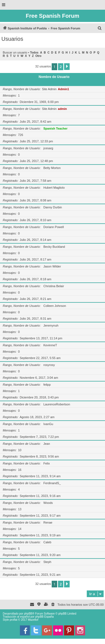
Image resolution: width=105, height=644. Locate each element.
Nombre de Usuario (54, 77)
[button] (67, 67)
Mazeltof (33, 620)
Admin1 (64, 89)
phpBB (28, 614)
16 (20, 470)
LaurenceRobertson (57, 404)
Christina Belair (54, 286)
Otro (38, 56)
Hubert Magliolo (54, 188)
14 (20, 529)
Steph (47, 562)
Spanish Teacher (55, 128)
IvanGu (48, 424)
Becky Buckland (54, 247)
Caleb (47, 542)
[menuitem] (100, 28)
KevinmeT (50, 345)
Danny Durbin (53, 207)
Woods (48, 503)
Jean (47, 444)
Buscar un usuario (15, 52)
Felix (47, 463)
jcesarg (48, 148)
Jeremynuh (51, 325)
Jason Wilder (52, 266)
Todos (34, 53)
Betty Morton (52, 168)
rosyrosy (49, 365)
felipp (47, 385)
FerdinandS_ (52, 483)
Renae (48, 522)
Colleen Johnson (55, 306)
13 (20, 509)
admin (62, 109)
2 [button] (61, 67)
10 (20, 450)
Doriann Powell (54, 227)
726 (20, 135)
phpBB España (44, 617)
